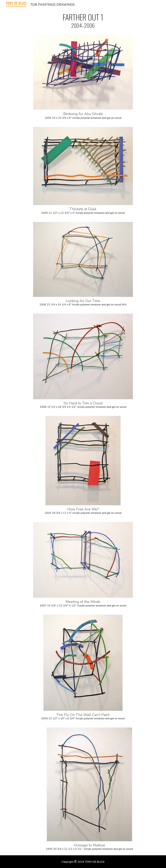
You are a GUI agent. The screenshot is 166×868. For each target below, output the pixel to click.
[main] (83, 21)
